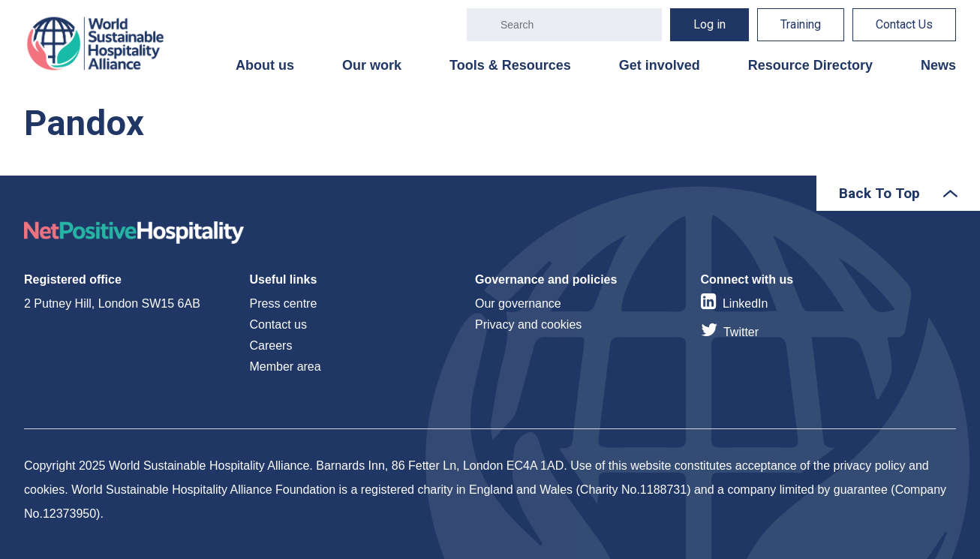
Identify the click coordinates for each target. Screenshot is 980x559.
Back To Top (879, 193)
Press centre (284, 304)
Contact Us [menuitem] (904, 24)
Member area (286, 367)
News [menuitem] (938, 65)
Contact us (278, 325)
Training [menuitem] (801, 24)
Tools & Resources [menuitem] (510, 65)
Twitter (741, 332)
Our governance (518, 304)
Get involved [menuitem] (660, 65)
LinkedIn (746, 304)
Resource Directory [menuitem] (810, 65)
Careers (271, 346)
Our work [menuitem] (372, 65)
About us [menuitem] (265, 65)
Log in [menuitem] (709, 24)
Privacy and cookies (528, 325)
